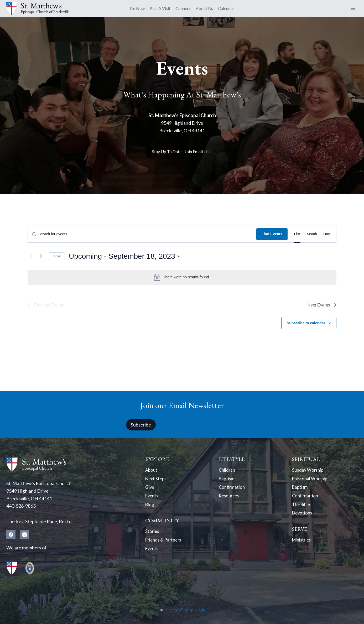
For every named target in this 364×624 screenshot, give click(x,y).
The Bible (302, 508)
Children (228, 470)
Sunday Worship (309, 470)
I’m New (137, 8)
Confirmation (232, 489)
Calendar (226, 8)
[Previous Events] (31, 256)
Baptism (227, 480)
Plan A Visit (160, 8)
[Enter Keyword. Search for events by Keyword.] (142, 234)
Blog (150, 508)
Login (201, 610)
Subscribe (141, 424)
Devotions (303, 517)
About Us (204, 8)
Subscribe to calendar (306, 323)
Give (150, 489)
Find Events (272, 234)
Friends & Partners (165, 545)
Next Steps (157, 480)
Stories (152, 536)
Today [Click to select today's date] (56, 256)
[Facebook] (11, 534)
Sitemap (172, 610)
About (152, 470)
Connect (183, 8)
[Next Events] (41, 256)
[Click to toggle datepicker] (124, 256)
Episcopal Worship (311, 480)
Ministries (302, 545)
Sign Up (188, 610)
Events (152, 498)
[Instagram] (25, 534)
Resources (230, 498)
